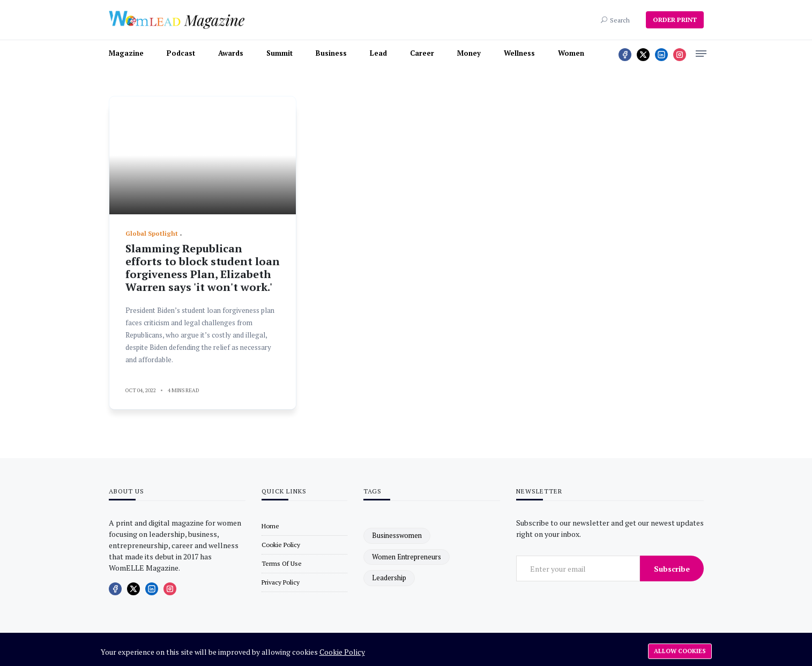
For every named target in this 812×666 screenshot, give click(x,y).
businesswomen (397, 535)
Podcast (181, 53)
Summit (280, 53)
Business (331, 53)
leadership (389, 578)
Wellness (519, 53)
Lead (378, 53)
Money (469, 53)
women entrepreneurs (407, 557)
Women (571, 53)
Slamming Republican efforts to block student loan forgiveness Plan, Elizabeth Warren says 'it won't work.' (203, 268)
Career (422, 53)
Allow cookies (680, 651)
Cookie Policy (342, 652)
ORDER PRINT (675, 20)
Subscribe (672, 569)
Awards (231, 53)
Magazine (126, 53)
